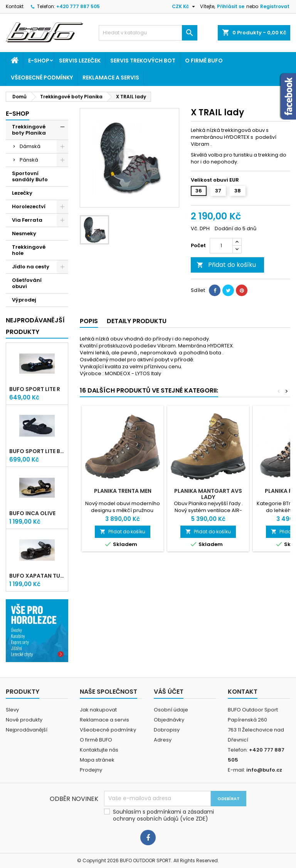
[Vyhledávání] (148, 33)
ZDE (201, 819)
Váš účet (169, 692)
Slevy (12, 710)
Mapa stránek (97, 760)
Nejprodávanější (27, 730)
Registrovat (275, 6)
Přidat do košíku (226, 265)
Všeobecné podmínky (42, 78)
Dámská (30, 146)
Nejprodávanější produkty (35, 326)
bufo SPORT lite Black (37, 451)
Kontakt (15, 6)
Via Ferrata (27, 220)
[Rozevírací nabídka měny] (184, 7)
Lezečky (22, 193)
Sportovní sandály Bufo (30, 176)
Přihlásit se (231, 6)
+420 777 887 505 (78, 6)
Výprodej (24, 300)
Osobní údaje (171, 710)
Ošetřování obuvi (27, 283)
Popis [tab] (89, 321)
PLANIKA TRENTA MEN (123, 491)
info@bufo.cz (264, 770)
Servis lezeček (80, 61)
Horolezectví (29, 206)
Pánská (29, 160)
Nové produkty (24, 720)
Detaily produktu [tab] (137, 321)
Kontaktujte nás (99, 750)
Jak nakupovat (98, 710)
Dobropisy (167, 730)
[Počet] (221, 246)
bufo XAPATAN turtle (37, 576)
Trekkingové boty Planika (29, 130)
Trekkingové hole (29, 250)
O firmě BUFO (204, 61)
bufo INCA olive (32, 513)
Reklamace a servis (111, 78)
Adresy (163, 740)
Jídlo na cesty (31, 267)
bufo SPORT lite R (35, 389)
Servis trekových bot (143, 61)
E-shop (39, 61)
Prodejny (91, 770)
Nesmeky (24, 233)
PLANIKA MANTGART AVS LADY (208, 494)
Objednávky (169, 720)
